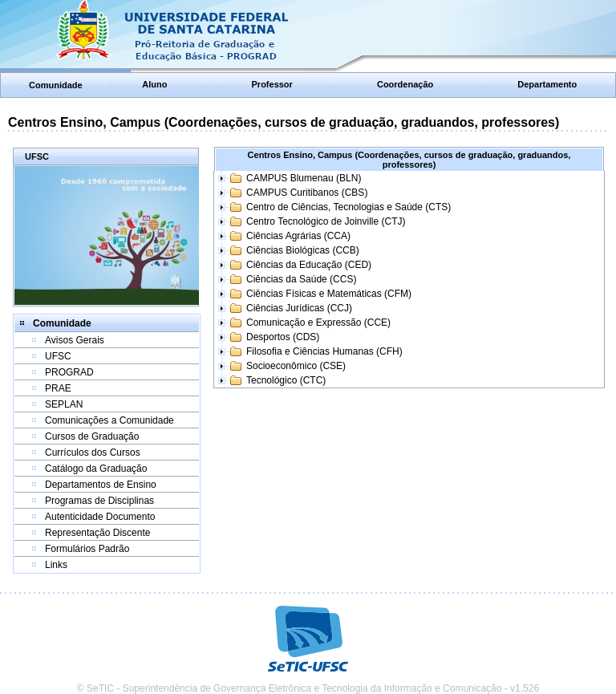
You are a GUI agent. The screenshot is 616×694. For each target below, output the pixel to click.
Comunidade (56, 85)
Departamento (547, 84)
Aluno (154, 84)
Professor (272, 84)
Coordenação (405, 84)
